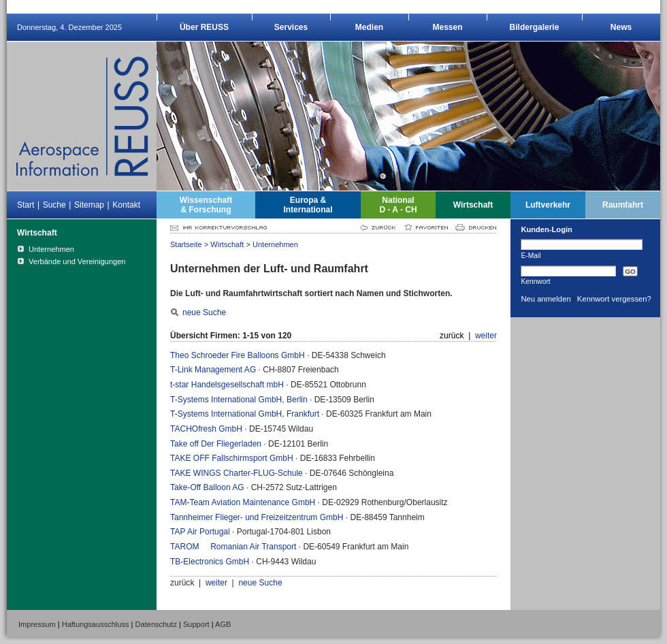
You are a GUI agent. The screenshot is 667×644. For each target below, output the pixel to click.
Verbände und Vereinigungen (77, 261)
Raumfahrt (623, 205)
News (621, 27)
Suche (54, 205)
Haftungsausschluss (96, 624)
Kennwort (535, 281)
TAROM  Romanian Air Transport (233, 547)
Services (291, 27)
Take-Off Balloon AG (207, 487)
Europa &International (308, 205)
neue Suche (204, 312)
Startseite (186, 244)
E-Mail (531, 255)
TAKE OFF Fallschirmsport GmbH (232, 458)
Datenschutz (156, 624)
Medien (369, 27)
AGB (223, 624)
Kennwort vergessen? (614, 299)
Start (26, 205)
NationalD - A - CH (398, 205)
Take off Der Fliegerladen (216, 444)
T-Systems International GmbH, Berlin (239, 400)
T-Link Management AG (213, 370)
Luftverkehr (548, 205)
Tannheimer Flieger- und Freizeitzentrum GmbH (257, 517)
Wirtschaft (473, 205)
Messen (447, 27)
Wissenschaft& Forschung (206, 205)
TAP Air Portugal (200, 532)
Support (196, 624)
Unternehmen (275, 244)
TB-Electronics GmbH (210, 562)
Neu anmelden (546, 299)
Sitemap (89, 205)
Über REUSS (204, 27)
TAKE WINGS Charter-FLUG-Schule (237, 473)
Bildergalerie (535, 27)
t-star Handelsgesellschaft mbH (227, 385)
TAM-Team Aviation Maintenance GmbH (243, 502)
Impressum (37, 624)
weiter (486, 336)
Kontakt (126, 205)
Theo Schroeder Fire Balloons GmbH (238, 355)
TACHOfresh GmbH (206, 429)
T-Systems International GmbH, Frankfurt (245, 414)
